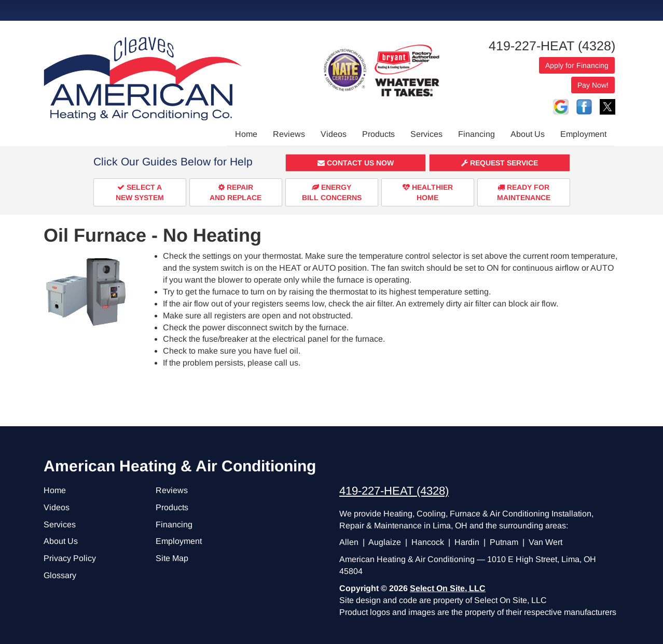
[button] (356, 163)
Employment (583, 134)
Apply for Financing (577, 65)
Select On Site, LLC (448, 588)
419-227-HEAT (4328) (552, 46)
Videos (334, 134)
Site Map (172, 558)
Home (246, 134)
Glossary (60, 575)
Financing (476, 134)
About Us (528, 134)
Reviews (289, 134)
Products (378, 134)
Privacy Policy (70, 558)
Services (426, 134)
